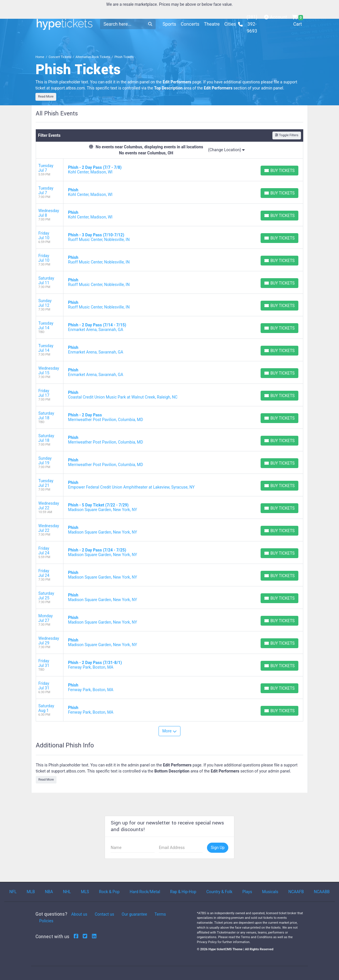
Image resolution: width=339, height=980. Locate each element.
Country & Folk (219, 892)
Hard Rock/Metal (145, 892)
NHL (67, 892)
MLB (31, 892)
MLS (85, 892)
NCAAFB (296, 892)
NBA (49, 892)
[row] (169, 170)
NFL (13, 892)
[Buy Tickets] (279, 171)
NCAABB (322, 892)
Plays (247, 892)
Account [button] (275, 17)
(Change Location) (226, 150)
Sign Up (218, 848)
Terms (160, 914)
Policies (46, 921)
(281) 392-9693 (248, 24)
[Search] (122, 24)
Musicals (270, 892)
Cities (230, 24)
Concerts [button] (190, 24)
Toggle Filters (287, 135)
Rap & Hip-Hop (183, 892)
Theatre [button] (212, 24)
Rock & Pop (109, 892)
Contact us (104, 914)
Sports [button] (169, 24)
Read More (46, 97)
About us (79, 914)
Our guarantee (134, 914)
